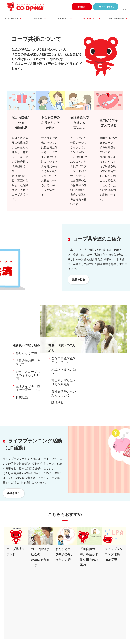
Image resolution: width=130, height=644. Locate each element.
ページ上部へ (122, 607)
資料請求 (79, 7)
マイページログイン (106, 7)
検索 (124, 10)
